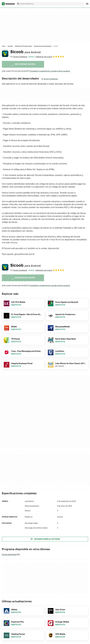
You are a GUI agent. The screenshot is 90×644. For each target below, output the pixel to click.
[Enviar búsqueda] (18, 4)
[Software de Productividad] (23, 46)
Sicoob (25, 52)
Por (19, 57)
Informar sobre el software (45, 539)
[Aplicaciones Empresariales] (43, 46)
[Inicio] (4, 46)
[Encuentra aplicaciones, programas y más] (50, 4)
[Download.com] (8, 4)
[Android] (10, 46)
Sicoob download (9, 555)
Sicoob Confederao (51, 79)
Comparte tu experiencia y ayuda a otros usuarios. (50, 71)
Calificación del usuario (50, 57)
